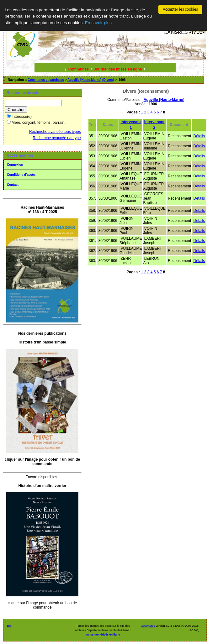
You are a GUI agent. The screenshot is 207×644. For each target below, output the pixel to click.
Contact (13, 185)
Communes (79, 69)
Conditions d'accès (21, 175)
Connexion (15, 165)
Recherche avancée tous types (55, 132)
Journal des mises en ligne (118, 69)
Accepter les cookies (180, 9)
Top (9, 626)
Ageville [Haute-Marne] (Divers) (91, 80)
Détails (199, 136)
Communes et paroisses (46, 80)
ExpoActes (148, 626)
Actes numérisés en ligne (103, 635)
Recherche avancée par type (57, 138)
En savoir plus (98, 23)
